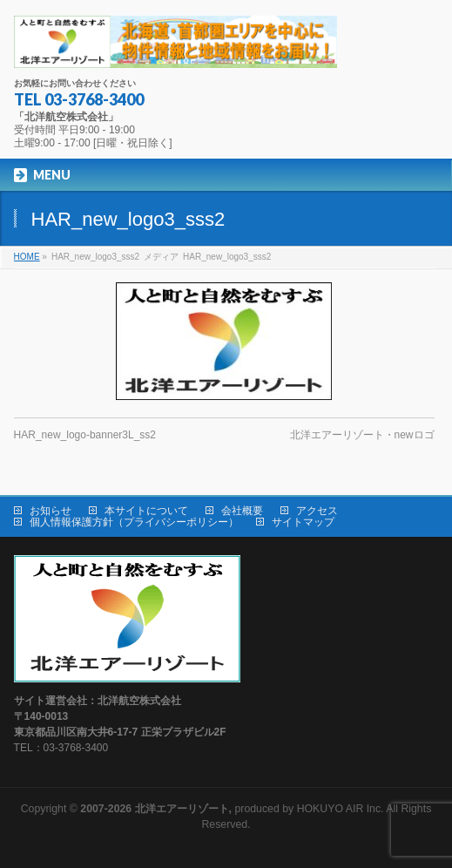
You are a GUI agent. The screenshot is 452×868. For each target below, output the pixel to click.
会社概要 (242, 511)
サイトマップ (303, 522)
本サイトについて (146, 511)
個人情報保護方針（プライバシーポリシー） (134, 522)
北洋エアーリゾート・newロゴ (362, 435)
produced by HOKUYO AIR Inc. (232, 809)
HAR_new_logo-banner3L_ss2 (85, 435)
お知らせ (51, 511)
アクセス (317, 511)
